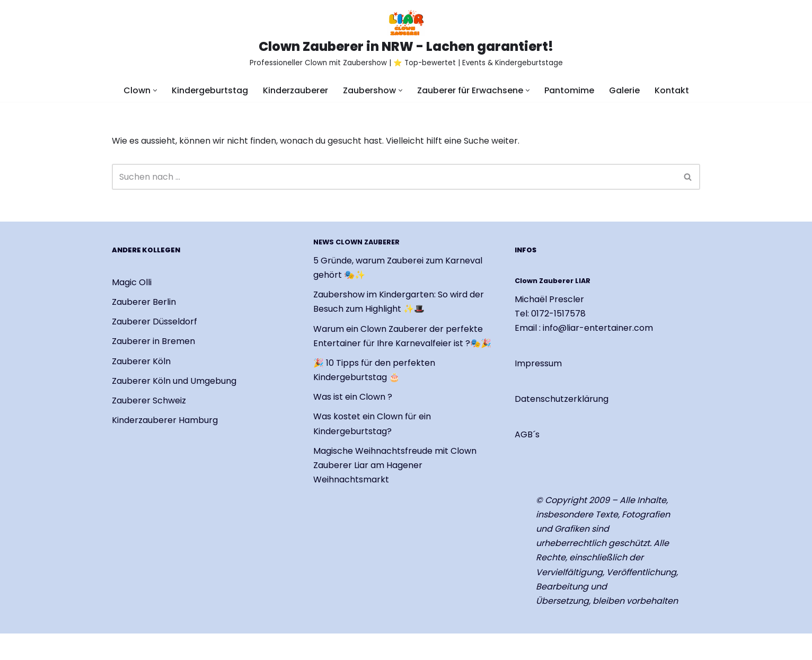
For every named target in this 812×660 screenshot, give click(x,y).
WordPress (237, 646)
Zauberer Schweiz (149, 401)
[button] (155, 90)
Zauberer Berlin (144, 302)
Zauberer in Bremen (153, 342)
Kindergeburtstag (210, 90)
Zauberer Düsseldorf (155, 322)
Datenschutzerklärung (562, 399)
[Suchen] (394, 177)
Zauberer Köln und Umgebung (174, 381)
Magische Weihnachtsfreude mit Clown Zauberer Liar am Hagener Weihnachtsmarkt (395, 465)
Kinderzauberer (295, 90)
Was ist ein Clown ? (353, 397)
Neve (122, 646)
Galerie (624, 90)
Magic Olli (132, 282)
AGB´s (527, 435)
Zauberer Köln (141, 361)
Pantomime (569, 90)
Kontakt (672, 90)
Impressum (538, 363)
